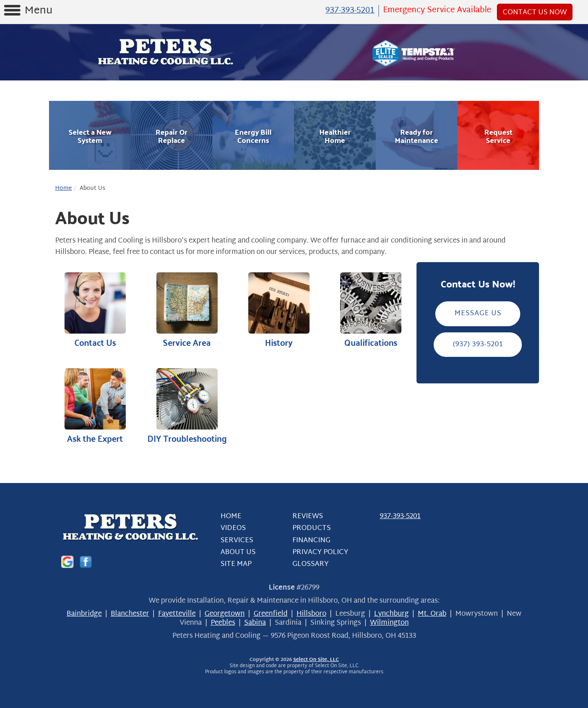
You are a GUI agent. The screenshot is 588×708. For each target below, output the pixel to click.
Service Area (187, 310)
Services (237, 540)
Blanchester (130, 614)
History (279, 310)
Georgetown (225, 614)
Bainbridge (84, 614)
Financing (311, 540)
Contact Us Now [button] (535, 12)
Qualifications (371, 310)
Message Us (478, 313)
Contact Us (95, 310)
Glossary (311, 564)
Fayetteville (177, 614)
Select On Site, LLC (316, 660)
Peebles (223, 623)
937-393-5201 (400, 516)
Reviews (308, 516)
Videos (233, 528)
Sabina (255, 623)
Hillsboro (311, 614)
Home (63, 188)
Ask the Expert (95, 406)
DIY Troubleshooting (187, 406)
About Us (238, 552)
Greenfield (271, 614)
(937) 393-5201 (478, 344)
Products (312, 528)
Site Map (236, 564)
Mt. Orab (432, 614)
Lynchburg (391, 614)
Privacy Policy (320, 552)
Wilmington (389, 623)
